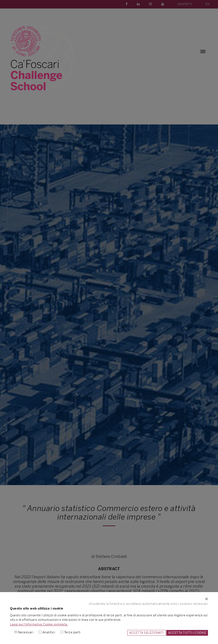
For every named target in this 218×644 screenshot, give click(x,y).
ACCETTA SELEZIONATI (146, 633)
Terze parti (72, 632)
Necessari (26, 632)
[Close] (109, 599)
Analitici (49, 632)
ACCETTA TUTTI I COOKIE (187, 633)
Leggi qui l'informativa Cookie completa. (39, 624)
